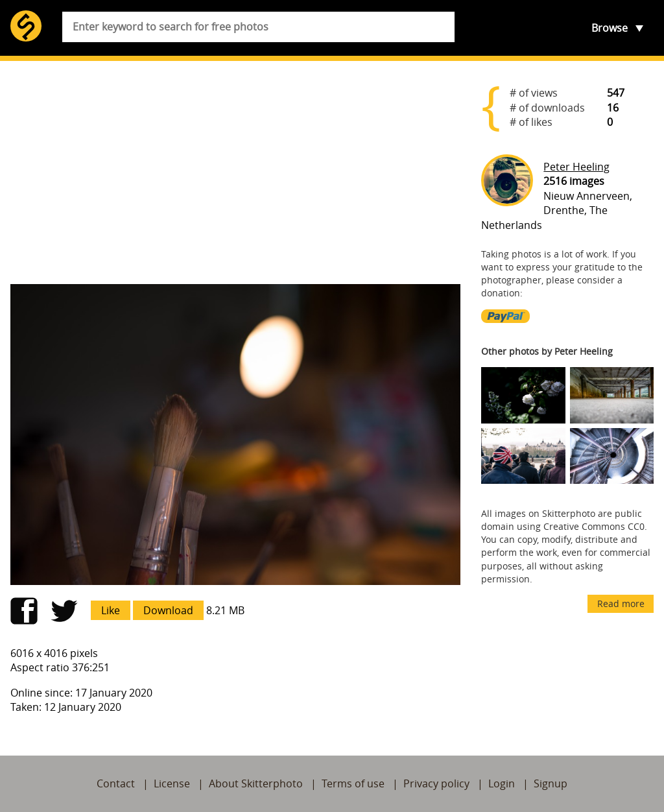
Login (502, 783)
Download (168, 610)
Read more (621, 603)
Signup (551, 783)
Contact (116, 783)
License (172, 783)
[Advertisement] (235, 173)
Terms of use (353, 783)
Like (111, 610)
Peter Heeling (576, 167)
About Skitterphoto (256, 783)
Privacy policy (436, 783)
